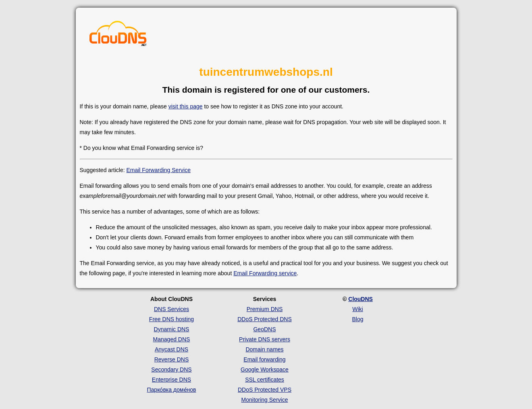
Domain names (264, 349)
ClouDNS (361, 299)
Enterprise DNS (171, 380)
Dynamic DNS (172, 329)
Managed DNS (172, 339)
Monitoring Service (265, 400)
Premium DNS (265, 309)
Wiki (357, 309)
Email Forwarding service (265, 273)
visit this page (186, 106)
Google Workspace (265, 370)
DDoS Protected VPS (265, 390)
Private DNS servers (265, 339)
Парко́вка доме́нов (172, 390)
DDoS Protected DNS (265, 319)
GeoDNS (264, 329)
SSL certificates (265, 380)
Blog (357, 319)
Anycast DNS (171, 349)
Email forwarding (264, 359)
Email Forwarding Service (158, 170)
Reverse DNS (172, 359)
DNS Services (171, 309)
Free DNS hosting (171, 319)
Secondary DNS (171, 370)
